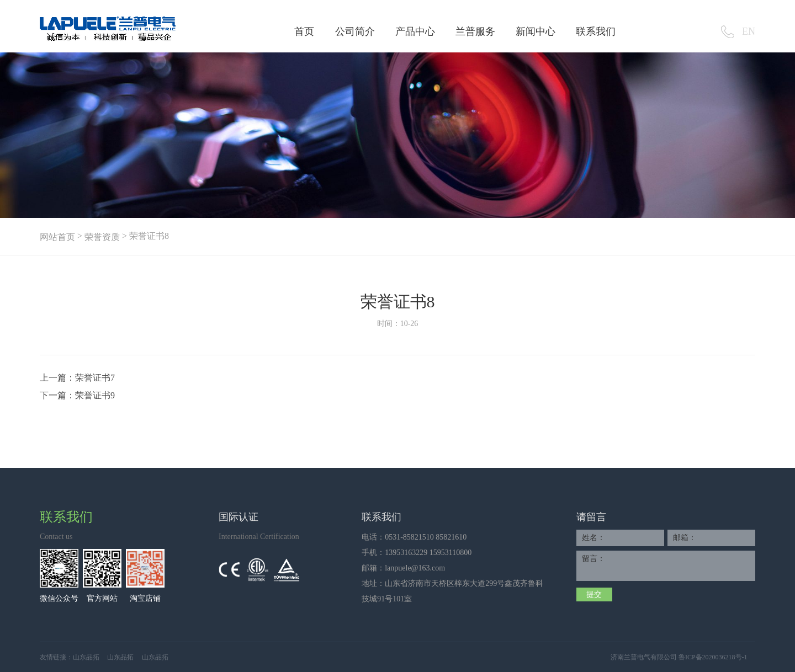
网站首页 (57, 237)
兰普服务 (475, 31)
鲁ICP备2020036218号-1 (713, 657)
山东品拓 (86, 657)
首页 (304, 31)
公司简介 (355, 31)
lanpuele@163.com (415, 568)
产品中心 (415, 31)
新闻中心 (536, 31)
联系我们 (596, 31)
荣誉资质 (102, 237)
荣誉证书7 (95, 378)
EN (749, 31)
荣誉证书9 (95, 395)
